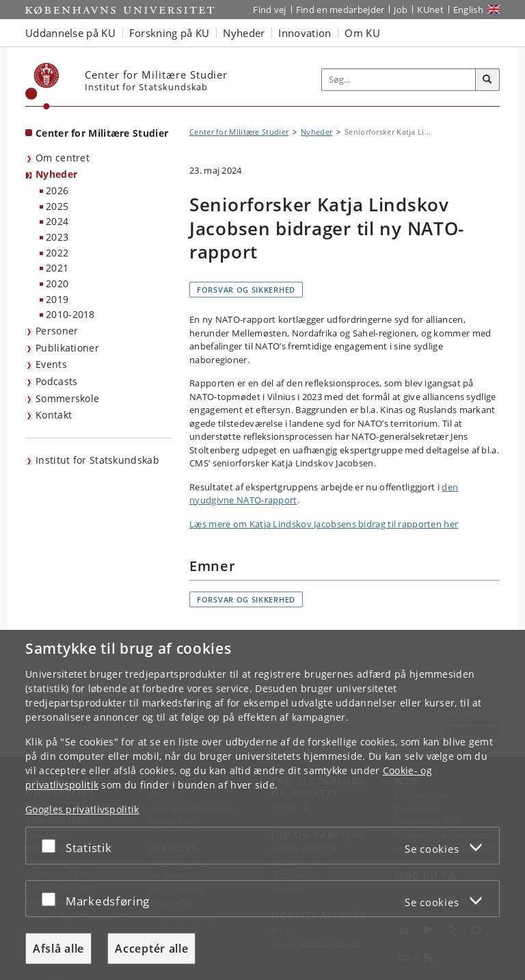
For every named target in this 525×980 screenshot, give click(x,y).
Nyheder (56, 174)
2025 (57, 206)
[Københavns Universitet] (42, 86)
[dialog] (262, 805)
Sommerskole (67, 398)
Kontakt (54, 415)
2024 (57, 221)
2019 (57, 299)
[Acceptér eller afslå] (52, 846)
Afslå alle (58, 949)
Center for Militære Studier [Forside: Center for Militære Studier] (102, 133)
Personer (57, 331)
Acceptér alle (151, 949)
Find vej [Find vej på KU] (269, 10)
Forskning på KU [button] (170, 33)
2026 (57, 190)
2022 (57, 253)
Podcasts (56, 381)
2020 (57, 283)
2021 (57, 268)
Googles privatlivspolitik (82, 809)
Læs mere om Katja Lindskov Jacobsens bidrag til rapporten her (324, 524)
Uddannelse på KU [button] (70, 33)
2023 (57, 237)
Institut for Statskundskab (97, 460)
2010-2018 (70, 314)
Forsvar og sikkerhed (246, 290)
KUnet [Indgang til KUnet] (430, 10)
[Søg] (487, 80)
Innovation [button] (305, 33)
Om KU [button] (362, 33)
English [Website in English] (468, 10)
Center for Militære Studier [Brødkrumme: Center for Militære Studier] (239, 132)
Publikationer (67, 348)
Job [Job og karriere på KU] (401, 10)
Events (51, 364)
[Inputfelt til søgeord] (399, 80)
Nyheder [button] (244, 33)
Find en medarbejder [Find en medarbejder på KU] (340, 10)
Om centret (63, 158)
